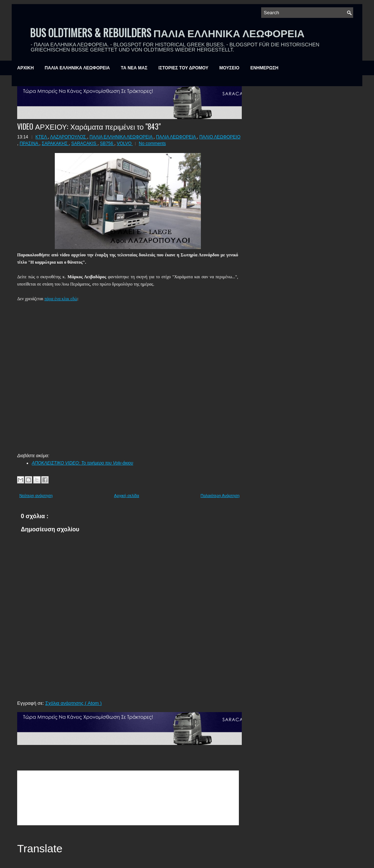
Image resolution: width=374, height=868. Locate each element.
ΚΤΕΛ (42, 137)
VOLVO (125, 144)
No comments (152, 144)
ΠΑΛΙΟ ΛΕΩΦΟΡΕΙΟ (220, 137)
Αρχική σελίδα (127, 496)
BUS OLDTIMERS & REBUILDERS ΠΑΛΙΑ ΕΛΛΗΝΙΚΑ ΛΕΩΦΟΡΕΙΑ (167, 33)
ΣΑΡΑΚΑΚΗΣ (55, 144)
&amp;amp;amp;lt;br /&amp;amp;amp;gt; (128, 798)
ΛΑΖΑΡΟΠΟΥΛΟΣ (68, 137)
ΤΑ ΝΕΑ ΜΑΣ (134, 68)
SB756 (107, 144)
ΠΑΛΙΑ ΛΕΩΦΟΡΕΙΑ (176, 137)
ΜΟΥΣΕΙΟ (230, 68)
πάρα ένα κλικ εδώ (61, 299)
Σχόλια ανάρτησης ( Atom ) (73, 703)
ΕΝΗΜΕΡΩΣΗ (264, 68)
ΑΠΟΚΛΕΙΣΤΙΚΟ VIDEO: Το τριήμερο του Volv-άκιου (83, 463)
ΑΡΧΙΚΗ (25, 68)
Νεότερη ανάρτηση (36, 496)
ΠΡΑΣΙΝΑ (30, 144)
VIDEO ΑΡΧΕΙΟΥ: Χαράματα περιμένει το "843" (89, 126)
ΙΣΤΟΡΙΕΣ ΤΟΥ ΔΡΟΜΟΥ (184, 68)
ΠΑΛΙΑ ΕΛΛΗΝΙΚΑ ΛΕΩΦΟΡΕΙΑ (77, 68)
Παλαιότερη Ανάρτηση (220, 496)
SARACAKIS (84, 144)
